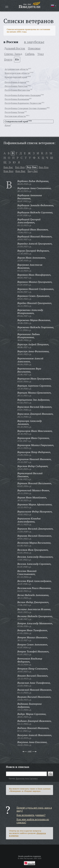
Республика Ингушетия (17, 90)
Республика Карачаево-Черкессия (23, 103)
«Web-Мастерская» (26, 858)
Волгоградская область (17, 73)
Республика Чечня (14, 112)
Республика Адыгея (15, 82)
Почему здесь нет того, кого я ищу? (34, 809)
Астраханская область (16, 69)
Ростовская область (15, 116)
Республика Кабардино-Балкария (23, 95)
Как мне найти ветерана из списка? (33, 821)
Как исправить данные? (31, 815)
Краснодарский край (16, 77)
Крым (8, 125)
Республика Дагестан (16, 86)
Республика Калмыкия (17, 99)
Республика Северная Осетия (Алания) (26, 108)
